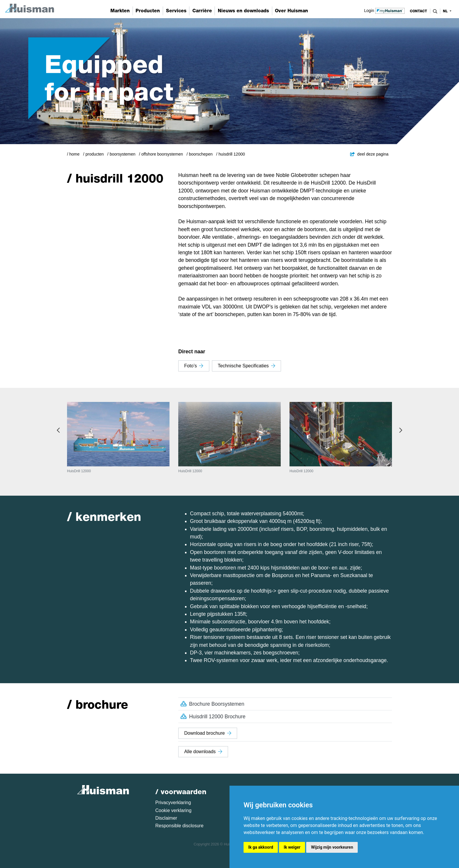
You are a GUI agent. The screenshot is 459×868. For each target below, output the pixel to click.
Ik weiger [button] (292, 847)
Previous (58, 430)
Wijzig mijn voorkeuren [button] (332, 847)
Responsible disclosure (180, 826)
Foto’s (194, 366)
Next (401, 430)
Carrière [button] (202, 11)
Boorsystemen (123, 154)
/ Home (73, 154)
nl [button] (446, 11)
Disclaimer (166, 818)
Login (385, 10)
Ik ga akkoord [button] (261, 847)
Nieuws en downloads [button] (243, 11)
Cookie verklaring (174, 810)
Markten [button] (120, 11)
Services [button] (176, 11)
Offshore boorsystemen (162, 154)
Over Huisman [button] (291, 11)
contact (418, 11)
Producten (95, 154)
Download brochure (208, 733)
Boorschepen (201, 154)
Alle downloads (203, 752)
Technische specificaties (246, 366)
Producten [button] (148, 11)
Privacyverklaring (173, 803)
